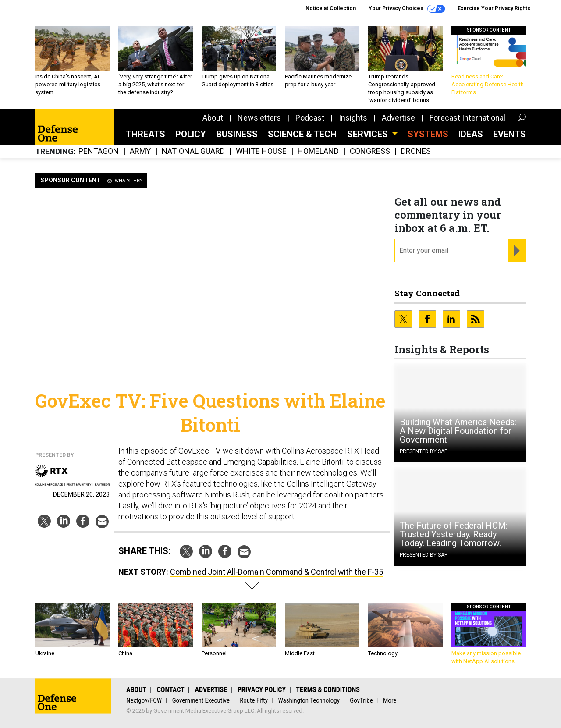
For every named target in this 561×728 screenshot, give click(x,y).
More (390, 700)
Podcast (310, 118)
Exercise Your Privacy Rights (494, 8)
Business (237, 134)
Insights (353, 118)
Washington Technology (309, 700)
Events (510, 134)
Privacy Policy (262, 690)
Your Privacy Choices (407, 9)
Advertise (398, 118)
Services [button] (369, 134)
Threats (146, 134)
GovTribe (361, 700)
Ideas (471, 134)
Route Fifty (254, 700)
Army (140, 151)
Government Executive (201, 700)
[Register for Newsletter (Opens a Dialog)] (517, 251)
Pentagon (99, 151)
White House (261, 151)
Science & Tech (302, 134)
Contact (171, 690)
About (213, 118)
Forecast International (467, 118)
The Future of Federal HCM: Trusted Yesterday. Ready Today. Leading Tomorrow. (454, 534)
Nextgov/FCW (144, 700)
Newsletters (259, 118)
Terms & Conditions (328, 690)
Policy (191, 134)
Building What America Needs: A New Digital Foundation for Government (458, 431)
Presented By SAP (424, 451)
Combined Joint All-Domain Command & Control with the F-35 (277, 572)
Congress (370, 151)
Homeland (318, 151)
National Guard (193, 151)
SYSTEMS (428, 134)
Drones (416, 151)
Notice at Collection (331, 8)
